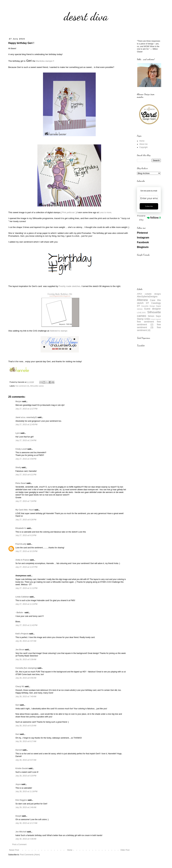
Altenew (142, 300)
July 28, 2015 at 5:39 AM (26, 659)
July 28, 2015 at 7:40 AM (26, 697)
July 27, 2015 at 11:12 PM (26, 588)
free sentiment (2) (149, 323)
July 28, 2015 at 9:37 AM (26, 760)
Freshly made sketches (69, 286)
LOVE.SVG (141, 313)
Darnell (19, 750)
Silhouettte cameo (37, 386)
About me (143, 144)
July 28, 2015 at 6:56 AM (26, 678)
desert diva (86, 17)
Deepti (18, 816)
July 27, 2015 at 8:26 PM (26, 520)
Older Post (125, 850)
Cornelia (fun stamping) (26, 668)
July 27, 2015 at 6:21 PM (26, 475)
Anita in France (22, 560)
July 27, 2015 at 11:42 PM (26, 625)
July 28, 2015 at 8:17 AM (26, 741)
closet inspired (156, 319)
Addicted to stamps (59, 331)
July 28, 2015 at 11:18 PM (26, 791)
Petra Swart (21, 483)
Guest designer (152, 309)
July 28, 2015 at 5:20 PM (26, 776)
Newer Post (14, 850)
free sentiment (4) (149, 329)
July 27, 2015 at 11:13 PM (26, 604)
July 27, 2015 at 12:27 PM (26, 409)
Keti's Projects (22, 634)
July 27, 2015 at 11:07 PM (26, 567)
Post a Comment (19, 844)
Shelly (18, 467)
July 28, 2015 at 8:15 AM (26, 726)
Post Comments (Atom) (30, 855)
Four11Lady (21, 544)
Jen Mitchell (21, 832)
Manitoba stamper (44, 61)
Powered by (149, 218)
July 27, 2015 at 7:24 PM (26, 501)
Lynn (18, 433)
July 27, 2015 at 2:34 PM (26, 440)
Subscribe (149, 206)
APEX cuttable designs (149, 294)
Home (70, 850)
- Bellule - (20, 613)
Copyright (143, 147)
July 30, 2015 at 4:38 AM (26, 839)
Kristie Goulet (22, 768)
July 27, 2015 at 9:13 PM (26, 535)
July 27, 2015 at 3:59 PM (26, 459)
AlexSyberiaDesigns (147, 296)
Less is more (105, 212)
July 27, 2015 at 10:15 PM (26, 551)
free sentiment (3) (22, 386)
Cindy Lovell (21, 449)
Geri (17, 705)
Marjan (19, 401)
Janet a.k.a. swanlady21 (26, 417)
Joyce (18, 784)
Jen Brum (20, 650)
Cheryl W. (20, 687)
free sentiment (145, 322)
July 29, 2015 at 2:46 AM (26, 807)
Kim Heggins (21, 800)
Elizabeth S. (21, 528)
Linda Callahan (22, 597)
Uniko (147, 319)
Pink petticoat (69, 212)
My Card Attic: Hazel (25, 510)
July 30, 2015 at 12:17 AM (26, 823)
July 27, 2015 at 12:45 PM (26, 425)
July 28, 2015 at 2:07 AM (26, 641)
